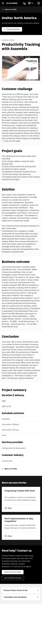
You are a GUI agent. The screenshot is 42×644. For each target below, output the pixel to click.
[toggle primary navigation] (4, 3)
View (8, 508)
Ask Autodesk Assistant (13, 578)
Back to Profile (9, 469)
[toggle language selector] (31, 3)
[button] (21, 590)
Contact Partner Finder (13, 572)
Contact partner (12, 29)
